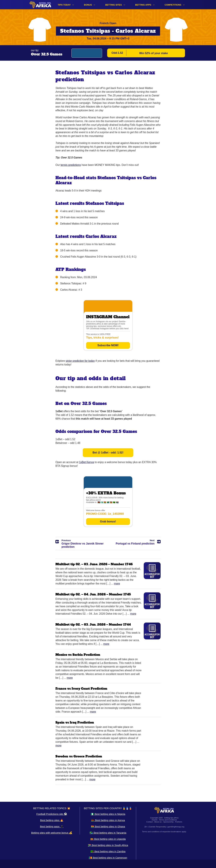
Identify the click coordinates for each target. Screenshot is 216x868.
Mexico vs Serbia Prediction (78, 655)
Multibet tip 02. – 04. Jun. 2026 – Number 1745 (93, 594)
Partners (179, 822)
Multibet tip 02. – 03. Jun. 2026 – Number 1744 (93, 624)
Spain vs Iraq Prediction (75, 722)
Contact (150, 822)
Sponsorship (168, 822)
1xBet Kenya (86, 462)
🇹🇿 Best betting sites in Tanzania (108, 833)
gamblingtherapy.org (176, 827)
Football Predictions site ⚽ (52, 814)
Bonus (88, 5)
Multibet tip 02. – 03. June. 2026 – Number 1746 (94, 564)
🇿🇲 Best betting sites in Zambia (108, 851)
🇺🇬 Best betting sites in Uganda (108, 839)
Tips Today (64, 5)
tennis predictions (71, 165)
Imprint (155, 820)
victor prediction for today (80, 361)
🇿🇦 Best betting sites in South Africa (108, 845)
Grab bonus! (108, 521)
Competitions (173, 5)
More (117, 584)
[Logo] (40, 5)
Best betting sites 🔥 (52, 820)
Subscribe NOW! (108, 345)
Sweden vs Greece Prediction (79, 756)
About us (158, 822)
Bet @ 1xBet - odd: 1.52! (108, 453)
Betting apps (143, 5)
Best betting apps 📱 (52, 826)
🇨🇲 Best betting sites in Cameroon (108, 858)
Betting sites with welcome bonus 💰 (52, 833)
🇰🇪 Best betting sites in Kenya (108, 820)
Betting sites (114, 5)
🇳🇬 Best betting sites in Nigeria (108, 814)
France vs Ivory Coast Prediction (81, 689)
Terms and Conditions (168, 820)
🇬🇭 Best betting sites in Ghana (108, 826)
